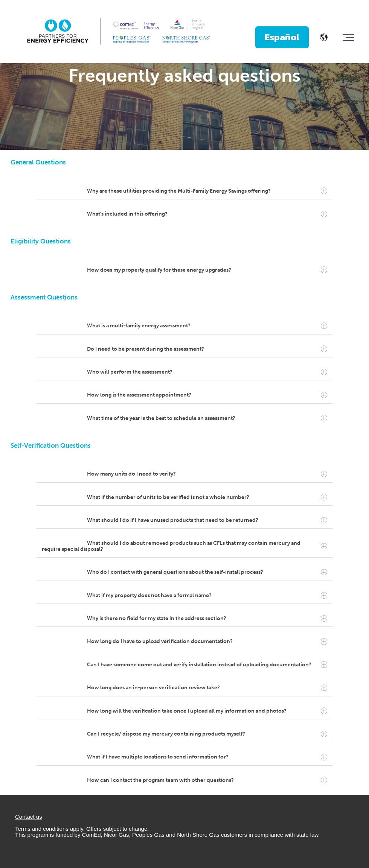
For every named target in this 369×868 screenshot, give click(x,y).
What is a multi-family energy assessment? (207, 326)
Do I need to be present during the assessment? (207, 349)
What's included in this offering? (207, 214)
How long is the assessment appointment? (207, 395)
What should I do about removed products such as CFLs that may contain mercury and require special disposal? (184, 546)
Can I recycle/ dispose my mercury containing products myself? (207, 734)
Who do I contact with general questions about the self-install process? (207, 572)
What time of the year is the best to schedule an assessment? (207, 418)
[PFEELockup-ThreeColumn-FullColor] (119, 32)
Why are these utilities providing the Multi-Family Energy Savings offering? (207, 191)
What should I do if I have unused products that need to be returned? (207, 520)
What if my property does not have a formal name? (207, 596)
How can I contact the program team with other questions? (207, 780)
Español (282, 37)
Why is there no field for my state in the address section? (207, 619)
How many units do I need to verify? (207, 474)
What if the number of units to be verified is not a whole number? (207, 497)
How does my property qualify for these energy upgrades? (207, 270)
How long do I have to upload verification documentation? (207, 641)
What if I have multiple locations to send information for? (207, 757)
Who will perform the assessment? (207, 372)
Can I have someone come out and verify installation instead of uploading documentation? (207, 665)
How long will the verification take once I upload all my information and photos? (207, 711)
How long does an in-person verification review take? (207, 688)
